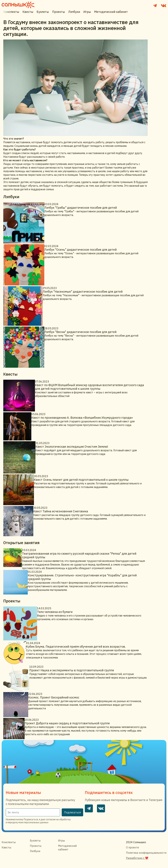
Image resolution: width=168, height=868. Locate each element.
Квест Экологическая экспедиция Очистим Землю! (72, 447)
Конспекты (11, 12)
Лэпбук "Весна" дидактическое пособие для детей (80, 332)
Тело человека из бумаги (55, 612)
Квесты (28, 12)
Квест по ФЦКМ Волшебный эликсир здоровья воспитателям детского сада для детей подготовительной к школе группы (89, 387)
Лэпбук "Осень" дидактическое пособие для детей (80, 250)
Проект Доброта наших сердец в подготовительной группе (67, 723)
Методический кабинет (111, 12)
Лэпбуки (74, 12)
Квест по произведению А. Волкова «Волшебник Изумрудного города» (82, 418)
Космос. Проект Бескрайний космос (54, 697)
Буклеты (43, 12)
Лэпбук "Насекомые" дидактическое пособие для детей (83, 292)
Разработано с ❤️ (137, 858)
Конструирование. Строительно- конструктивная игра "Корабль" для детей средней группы (82, 577)
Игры (87, 12)
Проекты (59, 12)
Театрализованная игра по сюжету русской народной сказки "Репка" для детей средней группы (79, 555)
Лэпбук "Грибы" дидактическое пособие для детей (81, 208)
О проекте (132, 847)
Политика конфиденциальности (146, 853)
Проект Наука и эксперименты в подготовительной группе (72, 670)
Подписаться (72, 812)
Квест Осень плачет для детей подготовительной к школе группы (81, 480)
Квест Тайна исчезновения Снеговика (61, 511)
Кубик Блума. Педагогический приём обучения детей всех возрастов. (76, 647)
